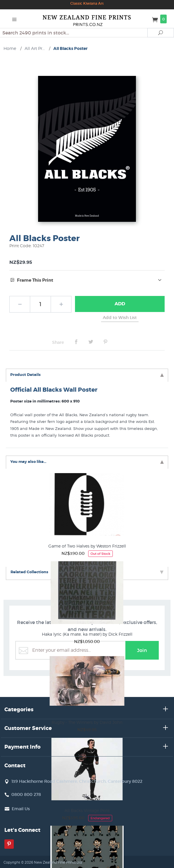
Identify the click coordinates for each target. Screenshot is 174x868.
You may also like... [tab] (87, 462)
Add (120, 304)
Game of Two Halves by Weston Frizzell (87, 546)
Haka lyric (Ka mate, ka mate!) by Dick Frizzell (87, 634)
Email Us (21, 809)
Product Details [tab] (87, 375)
